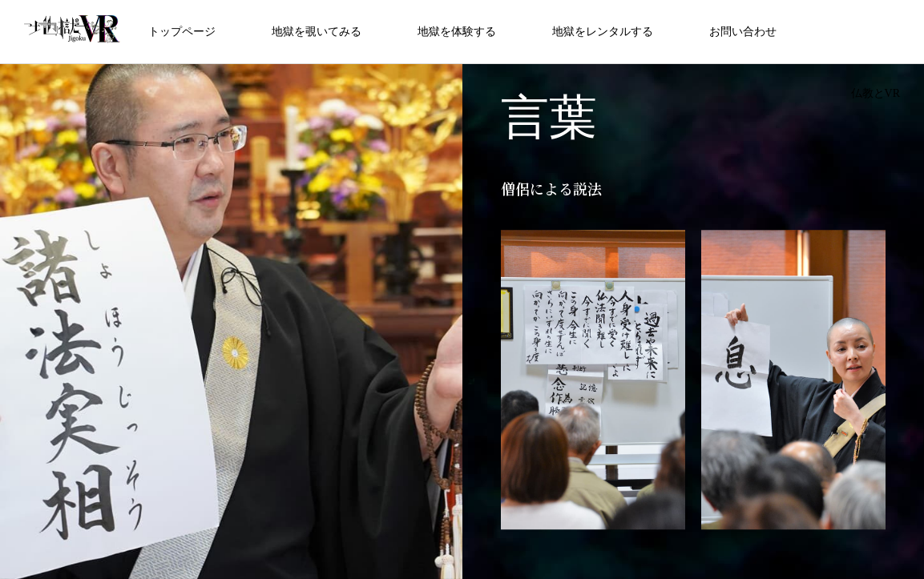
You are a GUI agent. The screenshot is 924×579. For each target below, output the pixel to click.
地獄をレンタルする (603, 32)
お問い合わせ (743, 32)
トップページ (182, 32)
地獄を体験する (457, 32)
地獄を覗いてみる (317, 32)
